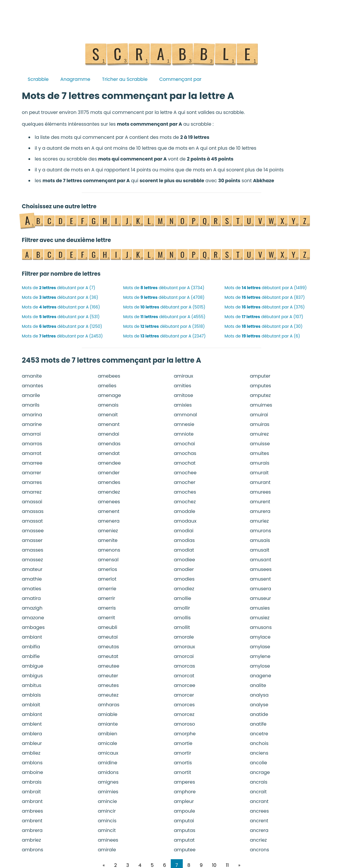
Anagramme (75, 79)
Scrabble (38, 79)
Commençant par (180, 79)
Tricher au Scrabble (125, 79)
